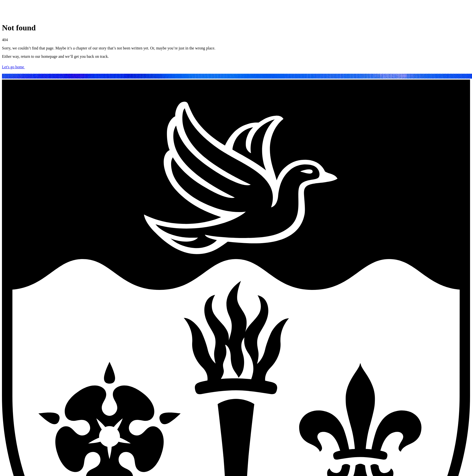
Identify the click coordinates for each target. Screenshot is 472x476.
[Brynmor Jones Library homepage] (48, 16)
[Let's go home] (236, 68)
